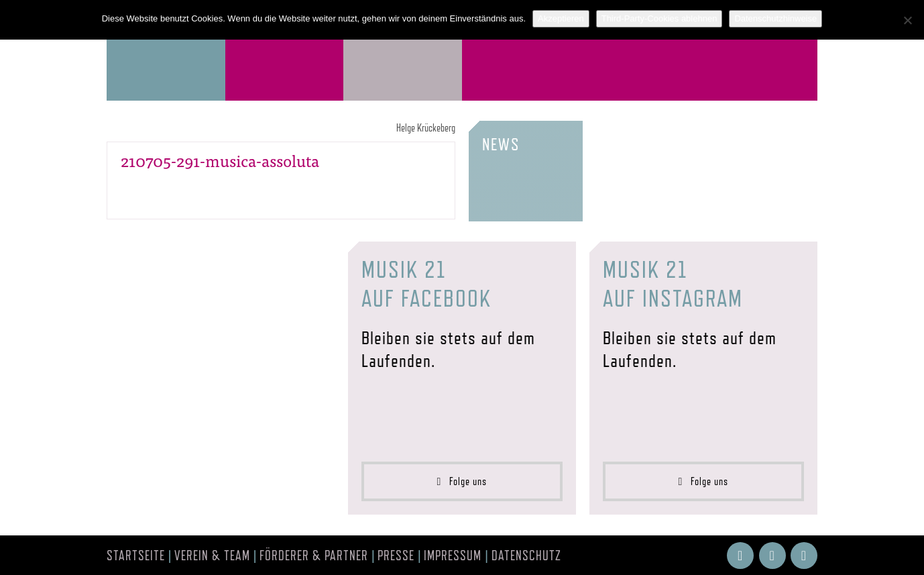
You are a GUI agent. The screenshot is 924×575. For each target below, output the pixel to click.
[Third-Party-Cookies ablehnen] (907, 20)
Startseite (136, 556)
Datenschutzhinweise (775, 18)
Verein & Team (212, 556)
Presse (396, 556)
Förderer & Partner (314, 556)
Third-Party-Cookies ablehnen (659, 18)
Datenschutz (526, 556)
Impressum (453, 556)
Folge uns (462, 481)
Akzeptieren (561, 18)
